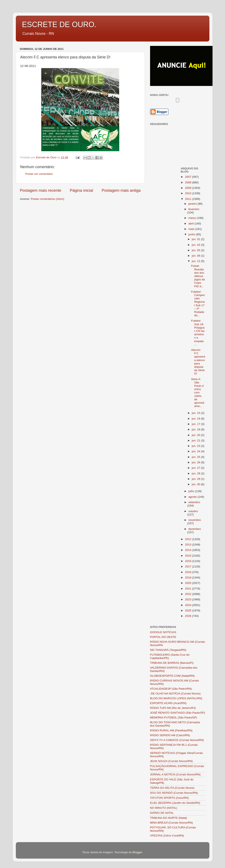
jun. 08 (196, 256)
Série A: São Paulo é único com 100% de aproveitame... (198, 393)
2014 (189, 550)
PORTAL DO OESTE (163, 637)
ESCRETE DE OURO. (59, 25)
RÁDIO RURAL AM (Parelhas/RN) (171, 730)
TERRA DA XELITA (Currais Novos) (172, 788)
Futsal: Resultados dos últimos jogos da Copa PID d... (198, 276)
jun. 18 (196, 429)
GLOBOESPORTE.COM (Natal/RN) (172, 676)
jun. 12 (196, 261)
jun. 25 (196, 457)
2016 (189, 561)
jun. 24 (196, 451)
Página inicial (81, 190)
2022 (189, 594)
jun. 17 (196, 424)
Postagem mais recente (41, 190)
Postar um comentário (39, 174)
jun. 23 (196, 446)
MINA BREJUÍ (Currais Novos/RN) (172, 823)
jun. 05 (196, 250)
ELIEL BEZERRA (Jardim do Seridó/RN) (175, 803)
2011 (189, 199)
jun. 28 (196, 473)
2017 (189, 566)
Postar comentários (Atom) (48, 199)
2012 (189, 539)
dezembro (195, 529)
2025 (189, 610)
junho (192, 234)
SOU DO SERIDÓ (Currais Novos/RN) (174, 793)
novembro (195, 520)
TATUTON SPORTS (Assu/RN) (170, 798)
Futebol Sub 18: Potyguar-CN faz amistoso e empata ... (198, 333)
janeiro (193, 204)
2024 (189, 605)
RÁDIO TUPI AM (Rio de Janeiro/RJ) (173, 708)
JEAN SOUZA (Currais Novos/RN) (172, 761)
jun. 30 (196, 484)
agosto (193, 497)
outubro (193, 511)
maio (192, 229)
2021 (189, 589)
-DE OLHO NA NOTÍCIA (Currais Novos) (175, 694)
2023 (189, 599)
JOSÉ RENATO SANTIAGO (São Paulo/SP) (178, 713)
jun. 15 (196, 413)
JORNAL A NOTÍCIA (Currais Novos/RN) (175, 774)
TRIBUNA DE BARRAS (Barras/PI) (172, 663)
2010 (189, 193)
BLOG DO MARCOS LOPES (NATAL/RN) (176, 698)
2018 (189, 572)
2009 (189, 188)
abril (191, 224)
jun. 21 (196, 440)
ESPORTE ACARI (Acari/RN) (168, 703)
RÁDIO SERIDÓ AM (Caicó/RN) (170, 735)
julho (192, 491)
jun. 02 (196, 245)
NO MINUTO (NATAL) (164, 808)
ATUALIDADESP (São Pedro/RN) (171, 689)
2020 (189, 583)
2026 (189, 616)
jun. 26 (196, 462)
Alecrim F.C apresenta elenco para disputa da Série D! (198, 362)
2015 (189, 556)
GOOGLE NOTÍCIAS (163, 632)
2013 (189, 545)
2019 (189, 578)
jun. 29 (196, 479)
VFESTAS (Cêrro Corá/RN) (167, 836)
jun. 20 (196, 435)
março (193, 218)
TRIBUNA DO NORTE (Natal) (169, 818)
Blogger (137, 852)
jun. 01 (196, 239)
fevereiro (194, 209)
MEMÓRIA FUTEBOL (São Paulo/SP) (174, 717)
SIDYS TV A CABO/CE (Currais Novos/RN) (177, 740)
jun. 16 (196, 419)
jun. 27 (196, 468)
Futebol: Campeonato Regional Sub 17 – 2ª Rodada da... (198, 304)
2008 (189, 182)
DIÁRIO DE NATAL (162, 813)
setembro (194, 502)
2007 (189, 177)
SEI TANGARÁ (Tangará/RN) (168, 650)
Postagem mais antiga (121, 190)
